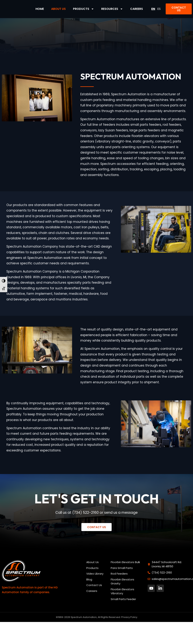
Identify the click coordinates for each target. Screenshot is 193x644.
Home (40, 9)
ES (159, 9)
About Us (58, 9)
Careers (137, 9)
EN (153, 9)
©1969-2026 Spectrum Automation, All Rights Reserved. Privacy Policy (97, 617)
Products (83, 9)
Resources (112, 9)
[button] (179, 9)
